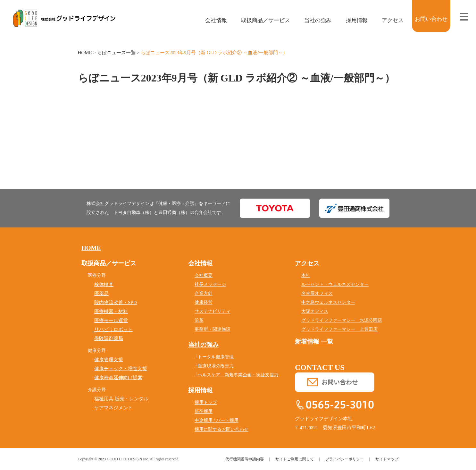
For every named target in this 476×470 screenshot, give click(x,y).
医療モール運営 (111, 320)
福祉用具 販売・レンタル (121, 399)
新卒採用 (204, 411)
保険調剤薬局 (109, 338)
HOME (85, 53)
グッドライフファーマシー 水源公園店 (342, 320)
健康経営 (204, 302)
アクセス (388, 20)
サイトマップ (387, 459)
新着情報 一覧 (314, 342)
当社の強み (313, 20)
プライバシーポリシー (345, 459)
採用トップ (206, 402)
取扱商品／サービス (261, 20)
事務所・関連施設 (213, 329)
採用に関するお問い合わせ (221, 429)
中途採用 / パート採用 (217, 420)
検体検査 (104, 285)
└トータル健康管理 (214, 357)
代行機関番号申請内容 (245, 459)
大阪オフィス (315, 311)
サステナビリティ (213, 311)
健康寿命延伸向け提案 (118, 378)
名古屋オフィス (317, 293)
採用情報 (352, 20)
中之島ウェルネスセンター (328, 302)
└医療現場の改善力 (214, 366)
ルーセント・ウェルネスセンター (335, 284)
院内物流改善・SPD (116, 303)
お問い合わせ (431, 19)
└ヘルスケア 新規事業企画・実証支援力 (237, 375)
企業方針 (204, 293)
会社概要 (204, 275)
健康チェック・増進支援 (121, 369)
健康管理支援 (109, 360)
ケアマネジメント (113, 408)
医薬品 (101, 294)
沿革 (199, 320)
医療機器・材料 (111, 312)
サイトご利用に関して (295, 459)
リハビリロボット (113, 329)
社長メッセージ (210, 284)
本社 (306, 275)
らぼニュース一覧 (116, 53)
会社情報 (211, 20)
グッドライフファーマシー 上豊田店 (339, 329)
